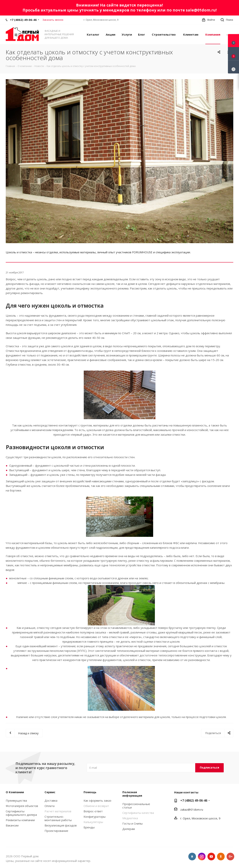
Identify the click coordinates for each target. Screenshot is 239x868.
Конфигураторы (95, 817)
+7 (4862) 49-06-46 (23, 20)
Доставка (51, 800)
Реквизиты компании (20, 820)
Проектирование (56, 831)
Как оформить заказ (97, 800)
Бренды (89, 827)
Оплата (50, 806)
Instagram (202, 857)
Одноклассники (221, 857)
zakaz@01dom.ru (192, 809)
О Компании (15, 792)
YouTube (211, 857)
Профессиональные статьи (136, 806)
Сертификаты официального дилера (21, 813)
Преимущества (16, 800)
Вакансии (12, 825)
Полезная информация (132, 794)
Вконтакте (192, 857)
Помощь (90, 792)
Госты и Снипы (133, 823)
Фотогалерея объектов (22, 806)
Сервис (50, 792)
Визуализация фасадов (61, 825)
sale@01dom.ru (201, 10)
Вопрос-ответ (93, 811)
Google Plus (230, 857)
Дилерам (129, 829)
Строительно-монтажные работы (58, 818)
